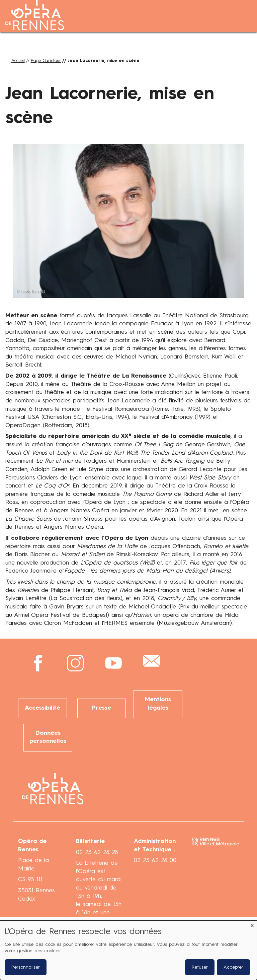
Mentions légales (158, 704)
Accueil (18, 61)
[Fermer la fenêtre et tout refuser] (252, 925)
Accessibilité (42, 708)
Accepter (233, 967)
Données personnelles (48, 737)
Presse (102, 708)
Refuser (200, 967)
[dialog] (128, 950)
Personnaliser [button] (26, 967)
